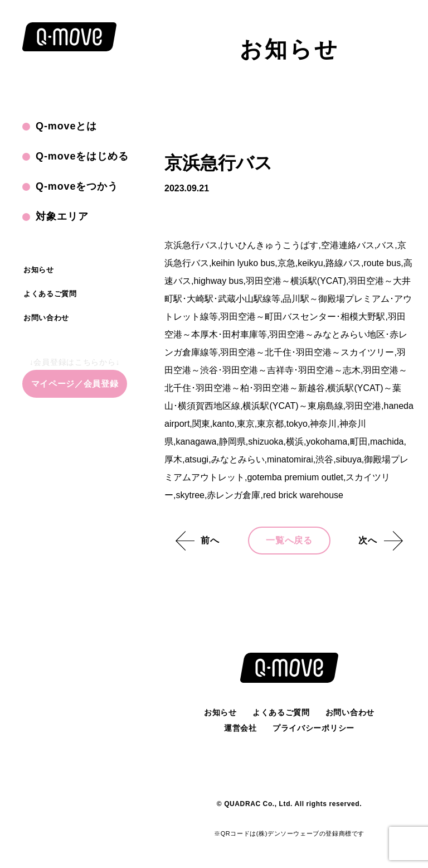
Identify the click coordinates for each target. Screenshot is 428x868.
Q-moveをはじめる (82, 156)
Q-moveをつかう (77, 186)
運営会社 (240, 728)
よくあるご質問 (50, 294)
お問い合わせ (46, 318)
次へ (368, 540)
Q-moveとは (66, 126)
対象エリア (62, 216)
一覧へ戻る (289, 540)
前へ (210, 540)
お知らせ (39, 270)
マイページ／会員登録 (75, 384)
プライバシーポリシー (313, 728)
